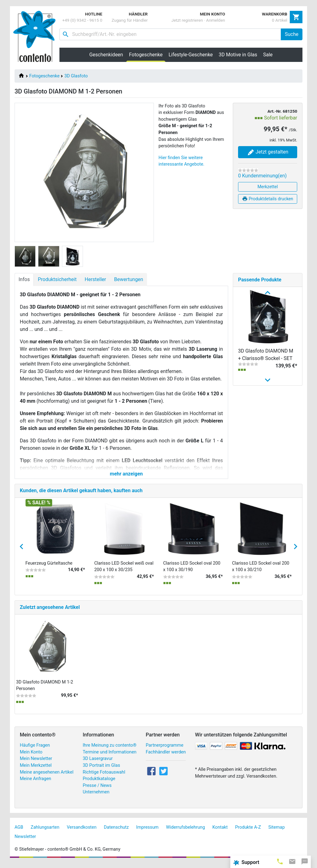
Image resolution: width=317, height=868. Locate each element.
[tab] (280, 861)
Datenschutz (116, 833)
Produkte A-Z (248, 833)
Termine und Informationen (110, 757)
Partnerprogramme (165, 751)
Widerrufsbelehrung (185, 833)
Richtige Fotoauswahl (104, 777)
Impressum (147, 833)
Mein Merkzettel (36, 771)
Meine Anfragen (35, 784)
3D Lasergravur (98, 764)
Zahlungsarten (45, 833)
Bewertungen (128, 279)
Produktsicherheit (57, 279)
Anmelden (216, 20)
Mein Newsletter (36, 764)
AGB (19, 833)
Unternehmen (96, 798)
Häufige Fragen (35, 751)
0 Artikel (280, 20)
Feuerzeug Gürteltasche (49, 569)
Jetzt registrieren (187, 20)
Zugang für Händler (130, 20)
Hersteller (95, 279)
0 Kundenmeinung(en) (262, 176)
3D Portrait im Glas (101, 771)
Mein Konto (31, 757)
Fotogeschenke (45, 76)
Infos (24, 279)
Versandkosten (82, 833)
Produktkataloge (99, 784)
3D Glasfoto (76, 76)
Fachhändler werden (166, 757)
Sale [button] (268, 55)
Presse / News (97, 791)
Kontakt (220, 833)
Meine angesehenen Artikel (47, 777)
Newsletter (25, 842)
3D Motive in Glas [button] (238, 55)
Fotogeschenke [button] (147, 54)
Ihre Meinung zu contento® (110, 751)
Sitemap (277, 833)
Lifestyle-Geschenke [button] (191, 55)
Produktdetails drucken (268, 199)
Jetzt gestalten (268, 152)
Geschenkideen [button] (106, 55)
